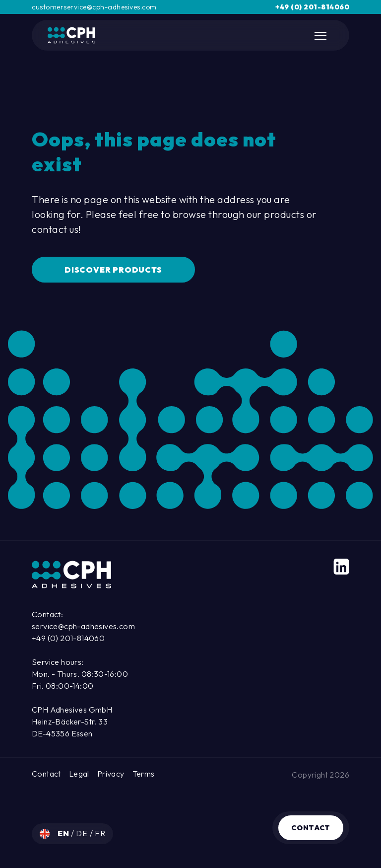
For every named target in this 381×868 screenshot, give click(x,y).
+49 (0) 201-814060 (312, 7)
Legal (79, 774)
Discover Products (113, 270)
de (83, 833)
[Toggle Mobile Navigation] (321, 36)
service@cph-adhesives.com (83, 626)
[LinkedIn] (341, 567)
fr (100, 833)
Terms (144, 774)
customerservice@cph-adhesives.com (94, 7)
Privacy (111, 774)
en (64, 833)
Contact (311, 828)
